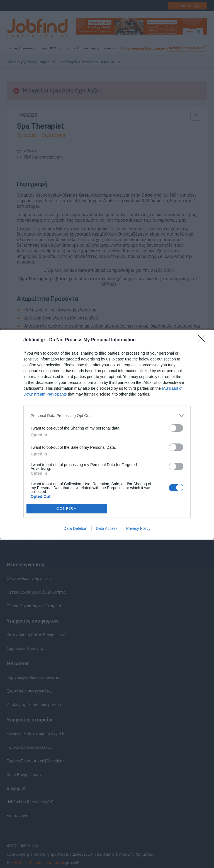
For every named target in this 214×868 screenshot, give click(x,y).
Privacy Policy (138, 528)
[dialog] (107, 434)
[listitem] (107, 416)
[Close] (203, 340)
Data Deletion (75, 528)
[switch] (176, 428)
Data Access (107, 528)
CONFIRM (67, 509)
